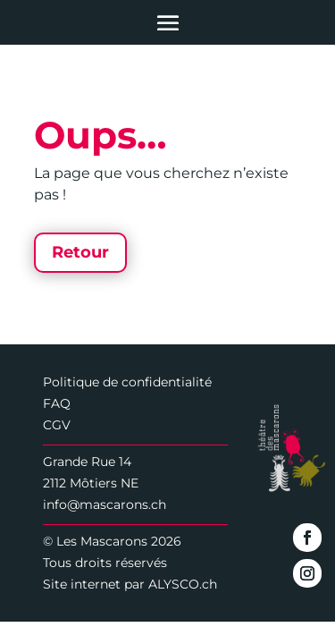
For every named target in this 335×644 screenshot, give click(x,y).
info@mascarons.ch (105, 504)
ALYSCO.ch (183, 584)
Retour (80, 252)
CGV (57, 425)
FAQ (57, 403)
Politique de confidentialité (127, 382)
